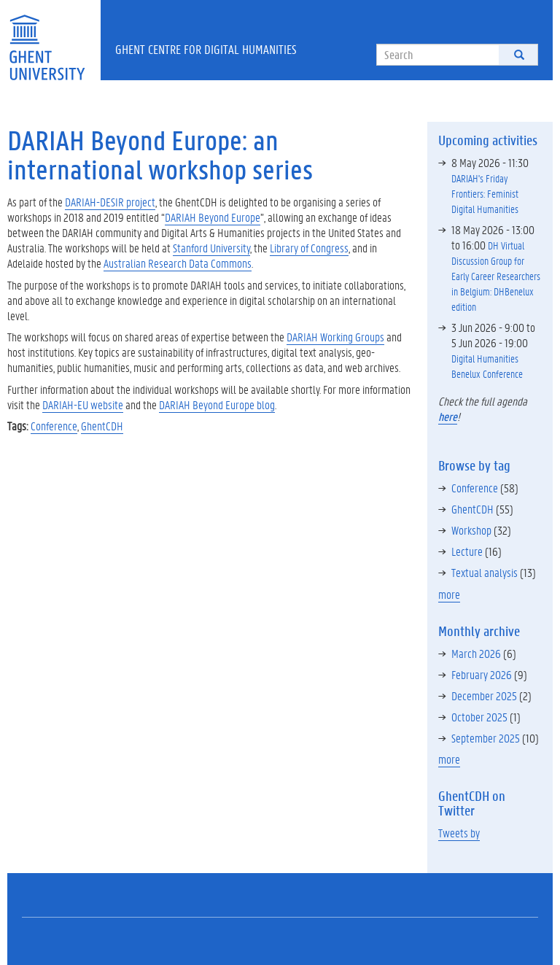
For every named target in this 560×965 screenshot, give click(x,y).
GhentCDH (102, 426)
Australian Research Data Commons (178, 263)
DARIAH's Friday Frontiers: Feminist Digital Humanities (485, 193)
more (449, 594)
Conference (54, 426)
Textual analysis (485, 572)
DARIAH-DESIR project (110, 202)
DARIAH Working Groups (335, 337)
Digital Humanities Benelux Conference (487, 366)
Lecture (467, 551)
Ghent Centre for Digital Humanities (206, 49)
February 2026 (482, 674)
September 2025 (486, 738)
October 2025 (479, 717)
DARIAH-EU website (83, 404)
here (448, 416)
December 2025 (484, 695)
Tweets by (459, 833)
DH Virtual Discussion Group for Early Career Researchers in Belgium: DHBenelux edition (496, 276)
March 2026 (476, 653)
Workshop (471, 530)
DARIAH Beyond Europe (213, 217)
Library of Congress (309, 248)
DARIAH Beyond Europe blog (217, 404)
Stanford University (211, 248)
